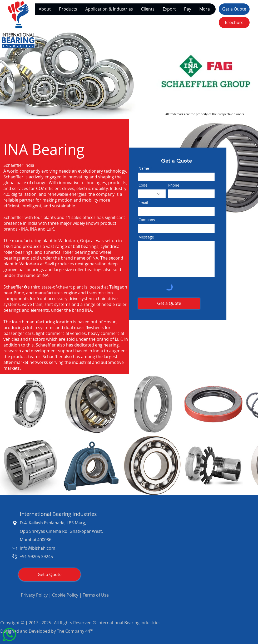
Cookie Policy (65, 595)
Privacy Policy (34, 595)
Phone (174, 185)
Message (146, 237)
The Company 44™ (75, 631)
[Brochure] (234, 23)
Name (144, 168)
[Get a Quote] (234, 9)
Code (143, 185)
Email (143, 203)
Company (147, 220)
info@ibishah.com (38, 548)
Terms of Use (96, 595)
